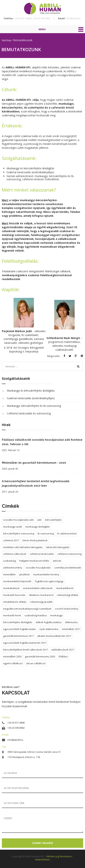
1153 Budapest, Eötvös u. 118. (24, 757)
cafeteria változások (15, 554)
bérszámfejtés (53, 520)
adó (39, 520)
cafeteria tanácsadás (42, 554)
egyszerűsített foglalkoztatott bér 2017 (25, 643)
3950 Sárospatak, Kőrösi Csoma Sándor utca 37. (34, 752)
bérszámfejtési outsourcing (19, 533)
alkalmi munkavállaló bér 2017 (54, 636)
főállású (63, 656)
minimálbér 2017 (71, 629)
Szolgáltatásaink (16, 379)
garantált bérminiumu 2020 (40, 656)
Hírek (6, 425)
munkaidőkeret (65, 588)
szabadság (9, 561)
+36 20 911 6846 (23, 18)
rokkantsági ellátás (68, 595)
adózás (57, 561)
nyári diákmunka (49, 629)
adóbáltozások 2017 (63, 650)
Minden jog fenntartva (59, 856)
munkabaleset (11, 588)
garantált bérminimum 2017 (18, 636)
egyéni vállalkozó (13, 663)
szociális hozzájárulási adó (18, 520)
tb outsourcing (46, 533)
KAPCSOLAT (16, 693)
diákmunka (71, 622)
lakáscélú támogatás (58, 547)
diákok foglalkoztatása (49, 622)
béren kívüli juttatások (35, 540)
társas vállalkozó (36, 663)
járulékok (25, 574)
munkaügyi (56, 615)
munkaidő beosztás (14, 595)
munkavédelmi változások (38, 588)
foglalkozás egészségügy (49, 581)
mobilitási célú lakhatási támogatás (23, 547)
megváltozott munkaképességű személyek (27, 609)
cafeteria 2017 (11, 540)
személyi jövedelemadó (68, 568)
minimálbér (9, 574)
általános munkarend (41, 595)
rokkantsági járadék (41, 602)
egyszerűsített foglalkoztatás (20, 629)
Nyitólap (7, 40)
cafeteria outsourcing (69, 554)
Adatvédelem (42, 859)
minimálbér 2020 (12, 656)
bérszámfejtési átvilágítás (18, 622)
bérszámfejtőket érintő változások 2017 (25, 650)
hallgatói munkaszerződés (34, 561)
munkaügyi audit (12, 527)
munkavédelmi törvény (46, 574)
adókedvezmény (13, 568)
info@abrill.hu (73, 18)
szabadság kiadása (36, 615)
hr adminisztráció (67, 533)
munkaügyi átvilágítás (38, 527)
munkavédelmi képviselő (17, 581)
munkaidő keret (12, 615)
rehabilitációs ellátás (15, 602)
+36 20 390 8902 (42, 18)
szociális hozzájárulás (38, 568)
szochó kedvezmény (67, 609)
